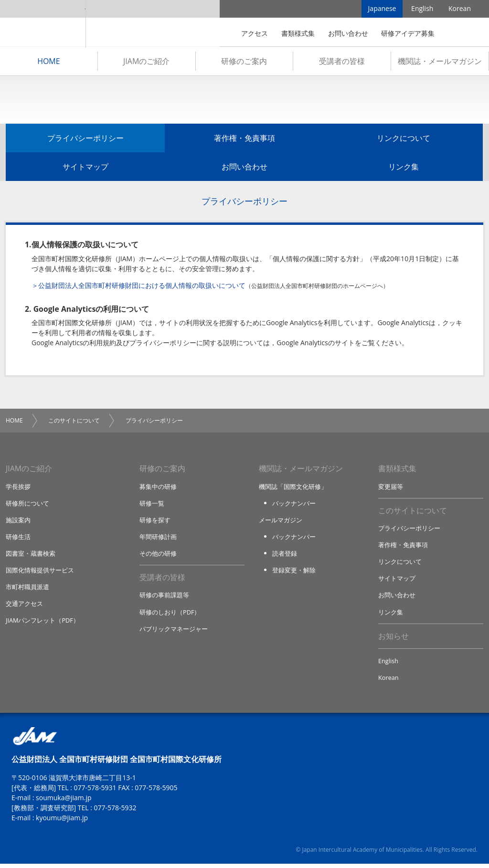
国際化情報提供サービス (40, 573)
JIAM (43, 24)
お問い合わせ (348, 33)
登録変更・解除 (294, 573)
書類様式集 (298, 33)
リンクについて (404, 139)
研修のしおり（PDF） (170, 615)
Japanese (382, 9)
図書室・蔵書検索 (31, 556)
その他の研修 (158, 556)
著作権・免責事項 (244, 139)
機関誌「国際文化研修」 (293, 488)
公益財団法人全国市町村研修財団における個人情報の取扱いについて (142, 287)
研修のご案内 (244, 63)
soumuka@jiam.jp (64, 802)
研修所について (27, 505)
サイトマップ (85, 168)
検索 (457, 33)
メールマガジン (281, 522)
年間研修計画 (158, 539)
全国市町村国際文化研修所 (153, 24)
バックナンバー (294, 505)
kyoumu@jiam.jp (62, 822)
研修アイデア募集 (408, 33)
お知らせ (393, 640)
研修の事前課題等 (164, 598)
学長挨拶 (18, 488)
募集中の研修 (158, 488)
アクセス (255, 33)
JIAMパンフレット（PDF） (43, 624)
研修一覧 (152, 505)
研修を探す (155, 522)
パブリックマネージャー (174, 632)
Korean (460, 9)
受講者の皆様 (342, 63)
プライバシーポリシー (85, 139)
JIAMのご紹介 (146, 63)
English (422, 9)
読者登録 (285, 556)
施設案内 (18, 522)
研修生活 (18, 539)
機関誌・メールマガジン (440, 63)
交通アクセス (24, 607)
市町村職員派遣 (27, 590)
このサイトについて (74, 422)
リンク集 (404, 168)
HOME (49, 63)
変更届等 (391, 488)
